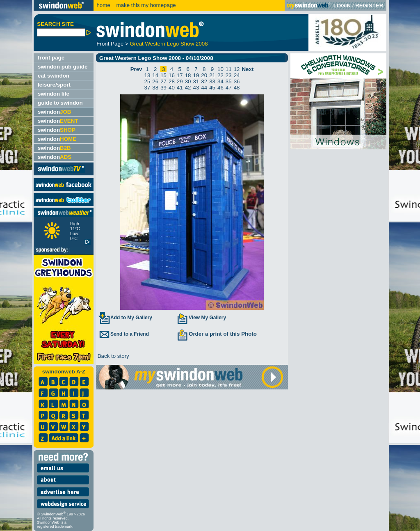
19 (196, 75)
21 (212, 75)
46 (220, 88)
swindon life (54, 94)
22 (220, 75)
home (103, 5)
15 (163, 75)
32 (204, 81)
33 (212, 81)
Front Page (110, 44)
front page (51, 58)
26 (155, 81)
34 (220, 81)
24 (237, 75)
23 (229, 75)
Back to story (113, 356)
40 (172, 88)
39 (163, 88)
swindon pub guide (63, 67)
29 (180, 81)
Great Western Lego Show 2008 (169, 44)
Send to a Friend (123, 334)
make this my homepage (145, 5)
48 (237, 88)
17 (180, 75)
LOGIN (342, 6)
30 (188, 81)
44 (204, 88)
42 (188, 88)
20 (204, 75)
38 (155, 88)
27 (163, 81)
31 (196, 81)
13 (147, 75)
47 (229, 88)
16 (172, 75)
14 (155, 75)
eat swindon (54, 76)
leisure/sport (54, 85)
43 (196, 88)
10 (220, 69)
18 (188, 75)
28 (172, 81)
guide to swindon (60, 103)
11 (229, 69)
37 (147, 88)
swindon (54, 112)
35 (229, 81)
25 (147, 81)
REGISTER (369, 6)
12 (237, 69)
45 (212, 88)
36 (237, 81)
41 (180, 88)
